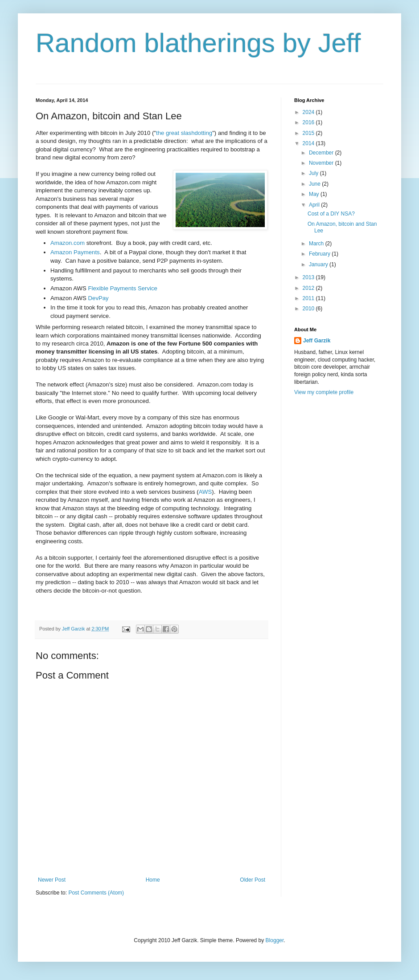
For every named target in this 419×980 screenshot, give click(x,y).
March (317, 244)
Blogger (275, 940)
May (315, 194)
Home (153, 880)
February (320, 254)
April (315, 205)
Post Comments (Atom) (96, 893)
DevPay (99, 298)
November (322, 163)
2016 (309, 122)
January (319, 264)
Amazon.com (68, 243)
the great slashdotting (184, 133)
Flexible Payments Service (123, 288)
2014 (309, 143)
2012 (309, 288)
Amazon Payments (75, 252)
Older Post (253, 880)
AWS (205, 492)
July (314, 173)
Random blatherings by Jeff (198, 43)
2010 (309, 309)
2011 (309, 298)
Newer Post (52, 880)
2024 (309, 112)
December (322, 153)
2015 (309, 133)
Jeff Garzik (317, 341)
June (315, 184)
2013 (309, 277)
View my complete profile (324, 392)
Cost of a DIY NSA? (331, 214)
